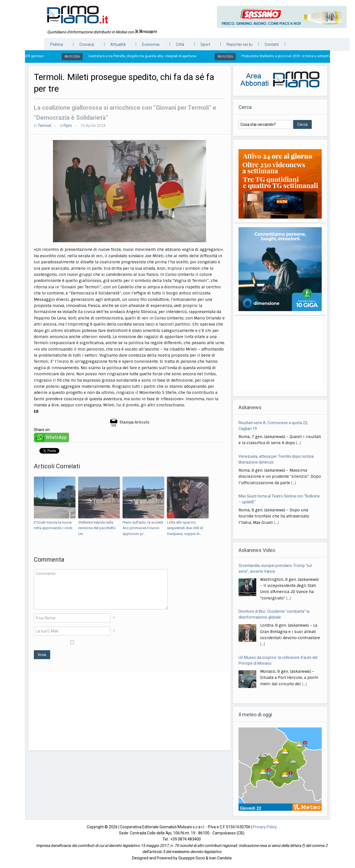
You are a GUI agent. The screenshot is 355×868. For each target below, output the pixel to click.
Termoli (44, 126)
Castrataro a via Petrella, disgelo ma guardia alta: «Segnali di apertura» (147, 56)
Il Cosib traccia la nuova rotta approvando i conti (53, 525)
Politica (55, 46)
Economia (150, 46)
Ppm (68, 126)
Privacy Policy (265, 827)
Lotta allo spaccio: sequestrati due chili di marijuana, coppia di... (185, 528)
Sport (204, 46)
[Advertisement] (130, 711)
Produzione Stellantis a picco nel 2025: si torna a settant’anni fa (295, 56)
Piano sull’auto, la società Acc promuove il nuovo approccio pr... (143, 528)
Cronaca (86, 46)
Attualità (117, 46)
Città (179, 46)
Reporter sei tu (239, 44)
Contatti (272, 44)
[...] (299, 443)
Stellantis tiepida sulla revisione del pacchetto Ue (97, 528)
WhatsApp (56, 437)
